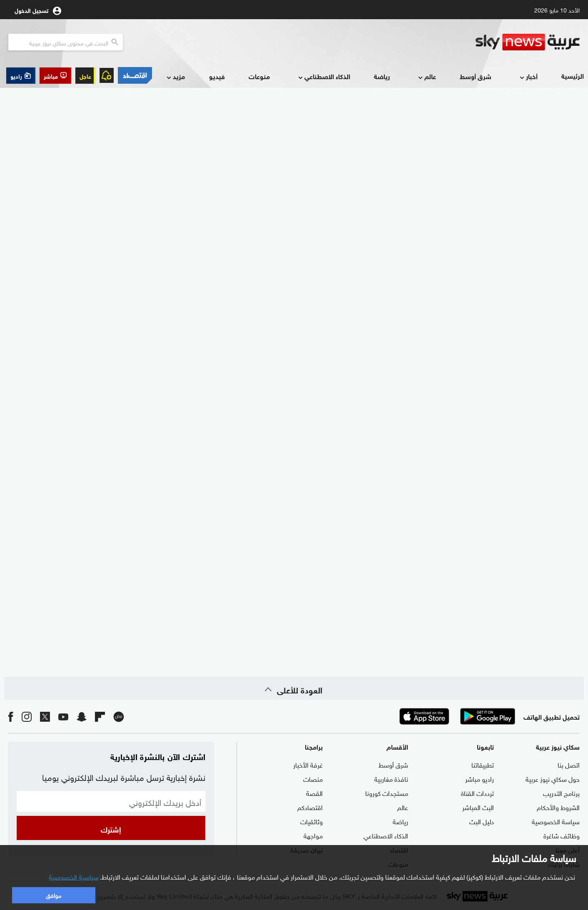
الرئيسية (573, 76)
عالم (426, 77)
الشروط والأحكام (558, 807)
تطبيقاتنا (483, 764)
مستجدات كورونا (387, 793)
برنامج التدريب (561, 793)
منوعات (259, 76)
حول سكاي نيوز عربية (553, 778)
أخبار (528, 77)
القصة (314, 793)
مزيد (175, 77)
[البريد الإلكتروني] (111, 801)
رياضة (382, 76)
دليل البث (482, 821)
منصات (313, 778)
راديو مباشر (480, 778)
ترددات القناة (477, 793)
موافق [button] (54, 895)
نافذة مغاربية (391, 778)
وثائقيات (311, 821)
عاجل (85, 76)
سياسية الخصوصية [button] (74, 876)
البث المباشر (478, 807)
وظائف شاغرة (562, 835)
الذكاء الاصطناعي (323, 77)
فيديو (217, 76)
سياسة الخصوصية (556, 821)
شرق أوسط (476, 76)
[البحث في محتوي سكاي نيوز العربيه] (66, 42)
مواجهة (313, 835)
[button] (55, 76)
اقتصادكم (310, 807)
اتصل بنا (569, 764)
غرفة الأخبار (308, 764)
